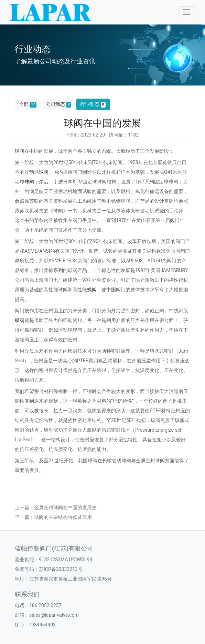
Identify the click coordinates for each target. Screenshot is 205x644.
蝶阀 (92, 290)
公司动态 (58, 104)
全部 (28, 104)
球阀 (20, 151)
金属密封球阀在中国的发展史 (65, 507)
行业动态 (93, 104)
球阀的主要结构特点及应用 (63, 517)
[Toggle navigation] (187, 12)
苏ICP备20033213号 (61, 569)
